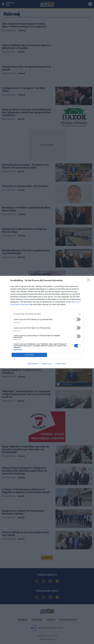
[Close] (89, 281)
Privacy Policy (61, 364)
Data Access (47, 364)
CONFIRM (29, 355)
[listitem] (47, 314)
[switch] (77, 319)
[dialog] (47, 322)
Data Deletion (33, 364)
